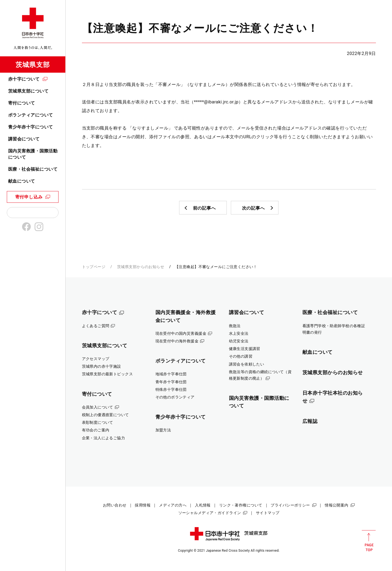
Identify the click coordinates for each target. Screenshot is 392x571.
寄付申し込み (29, 197)
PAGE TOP (369, 541)
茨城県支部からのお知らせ (141, 267)
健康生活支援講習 (245, 349)
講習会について (24, 139)
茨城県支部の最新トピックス (108, 374)
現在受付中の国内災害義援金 (181, 333)
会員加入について (98, 407)
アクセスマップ (96, 359)
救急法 (235, 326)
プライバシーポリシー (290, 505)
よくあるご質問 (96, 326)
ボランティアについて (31, 115)
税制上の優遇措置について (105, 415)
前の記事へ (204, 208)
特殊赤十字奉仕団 (171, 389)
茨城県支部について (28, 91)
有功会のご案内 (96, 430)
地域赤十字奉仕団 (171, 374)
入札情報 (203, 505)
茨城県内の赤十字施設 (102, 366)
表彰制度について (98, 422)
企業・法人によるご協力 (104, 438)
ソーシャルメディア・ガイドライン (210, 513)
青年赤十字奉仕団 (171, 382)
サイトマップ (268, 513)
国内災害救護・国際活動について (33, 154)
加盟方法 (163, 430)
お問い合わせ (115, 505)
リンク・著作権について (241, 505)
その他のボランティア (175, 397)
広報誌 (310, 421)
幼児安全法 (239, 341)
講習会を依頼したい (247, 364)
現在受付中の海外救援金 (177, 341)
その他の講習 (241, 356)
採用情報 (143, 505)
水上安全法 (239, 333)
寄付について (22, 103)
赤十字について (24, 79)
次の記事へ (253, 208)
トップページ (94, 267)
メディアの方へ (173, 505)
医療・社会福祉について (33, 169)
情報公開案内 (337, 505)
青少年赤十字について (31, 127)
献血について (22, 181)
